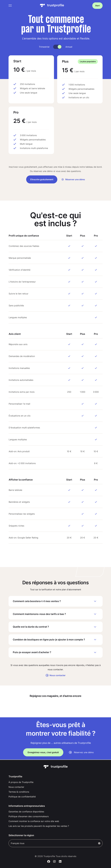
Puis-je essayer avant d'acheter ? (56, 653)
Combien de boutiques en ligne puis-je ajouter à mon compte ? (56, 640)
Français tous (56, 843)
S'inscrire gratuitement (42, 179)
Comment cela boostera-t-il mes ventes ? (56, 601)
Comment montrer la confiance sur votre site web (34, 821)
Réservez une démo (84, 753)
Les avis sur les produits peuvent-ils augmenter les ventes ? (39, 826)
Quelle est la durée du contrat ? (56, 627)
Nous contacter (56, 676)
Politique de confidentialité (22, 797)
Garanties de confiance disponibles (26, 812)
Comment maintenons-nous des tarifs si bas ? (56, 614)
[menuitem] (56, 782)
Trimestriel (44, 47)
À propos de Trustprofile (21, 782)
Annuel (69, 47)
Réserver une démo (73, 179)
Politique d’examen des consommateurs (29, 816)
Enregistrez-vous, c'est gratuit (43, 753)
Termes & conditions (19, 792)
